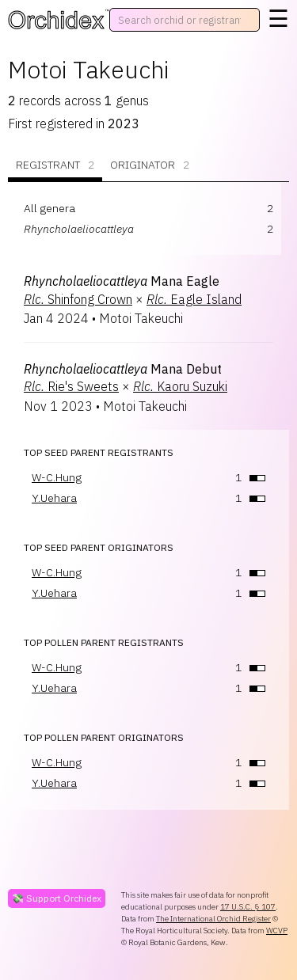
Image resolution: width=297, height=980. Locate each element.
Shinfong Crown (78, 299)
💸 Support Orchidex (57, 898)
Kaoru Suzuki (180, 386)
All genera (49, 208)
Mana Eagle (122, 281)
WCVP (277, 931)
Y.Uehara (54, 498)
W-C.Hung (57, 477)
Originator (150, 165)
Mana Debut (123, 369)
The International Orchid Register (213, 919)
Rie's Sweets (71, 386)
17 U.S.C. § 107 (248, 907)
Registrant (55, 165)
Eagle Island (194, 299)
